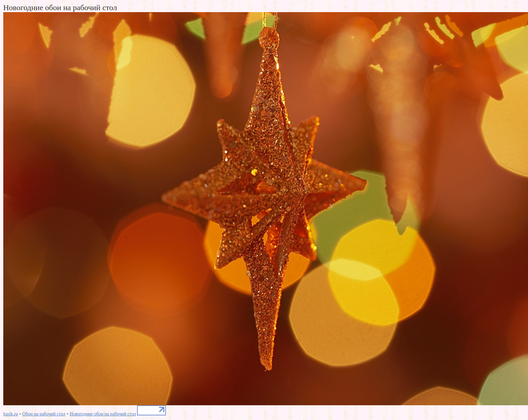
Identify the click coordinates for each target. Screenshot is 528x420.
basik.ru (11, 414)
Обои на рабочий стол (44, 414)
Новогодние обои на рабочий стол (103, 414)
